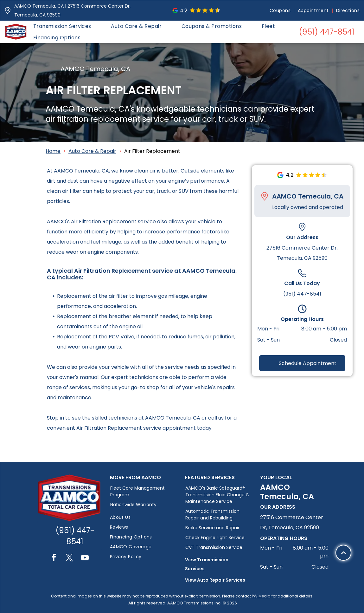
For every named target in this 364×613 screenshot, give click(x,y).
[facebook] (54, 559)
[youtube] (85, 559)
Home (53, 151)
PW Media (261, 596)
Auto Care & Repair (92, 151)
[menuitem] (281, 11)
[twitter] (69, 559)
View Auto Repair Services (215, 580)
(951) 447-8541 (302, 294)
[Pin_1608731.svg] (8, 11)
